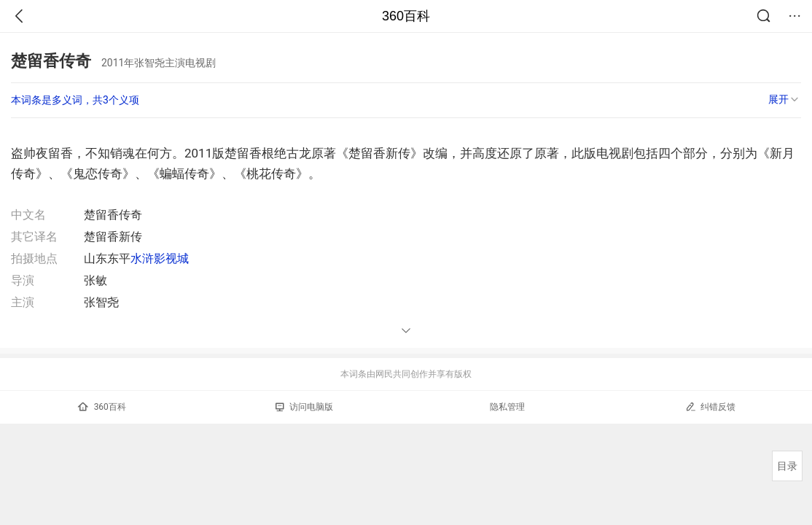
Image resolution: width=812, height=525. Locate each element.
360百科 (406, 16)
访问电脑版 (304, 407)
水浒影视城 (160, 258)
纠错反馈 (710, 407)
